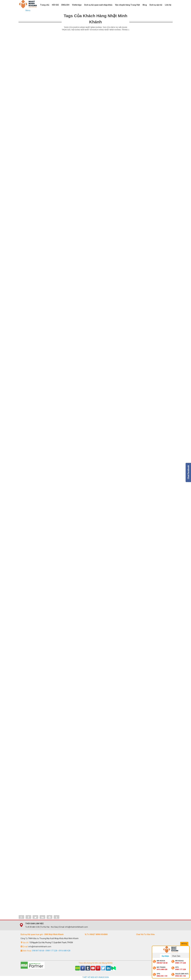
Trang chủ (45, 5)
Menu (28, 10)
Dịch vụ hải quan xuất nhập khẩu (98, 5)
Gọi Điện (165, 956)
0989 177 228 (51, 951)
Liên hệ (168, 5)
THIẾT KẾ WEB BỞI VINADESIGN (95, 977)
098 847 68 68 (38, 951)
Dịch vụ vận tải (156, 5)
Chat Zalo (176, 956)
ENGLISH (65, 5)
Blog (145, 5)
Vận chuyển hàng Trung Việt (127, 5)
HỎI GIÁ (55, 5)
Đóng (184, 944)
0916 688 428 (64, 951)
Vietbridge (77, 5)
